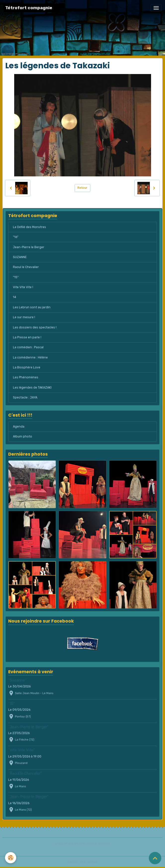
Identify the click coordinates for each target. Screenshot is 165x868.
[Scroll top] (155, 858)
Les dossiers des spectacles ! (35, 327)
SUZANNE (20, 257)
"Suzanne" (17, 680)
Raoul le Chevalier (26, 267)
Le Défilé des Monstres (29, 227)
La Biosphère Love (27, 367)
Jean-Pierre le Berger (29, 247)
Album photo (23, 436)
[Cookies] (11, 858)
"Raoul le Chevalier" (25, 773)
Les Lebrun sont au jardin (32, 307)
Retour (82, 188)
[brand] (29, 8)
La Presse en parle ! (27, 337)
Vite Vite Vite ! (23, 287)
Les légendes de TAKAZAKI (32, 388)
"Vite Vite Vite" (22, 750)
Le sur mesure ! (24, 317)
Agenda (19, 427)
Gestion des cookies (82, 862)
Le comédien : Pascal (28, 347)
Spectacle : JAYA (25, 397)
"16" (16, 237)
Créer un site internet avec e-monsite (83, 843)
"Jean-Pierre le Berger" (28, 727)
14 (15, 297)
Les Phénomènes (26, 377)
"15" (16, 277)
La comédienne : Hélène (30, 357)
